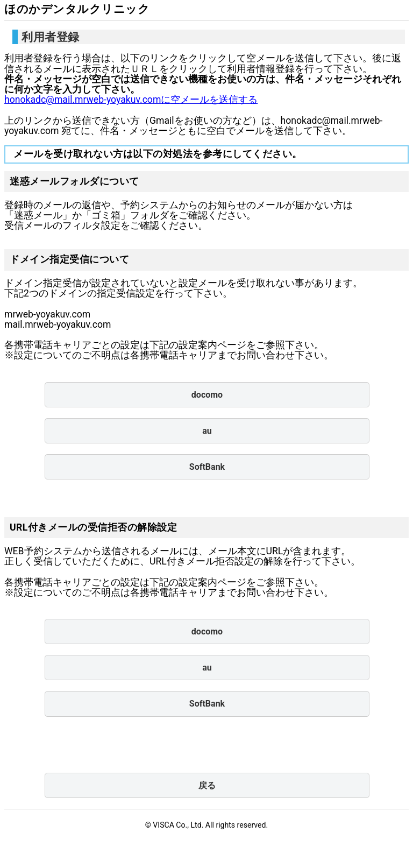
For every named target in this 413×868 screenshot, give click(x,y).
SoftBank (207, 467)
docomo (207, 395)
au (207, 431)
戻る (207, 785)
